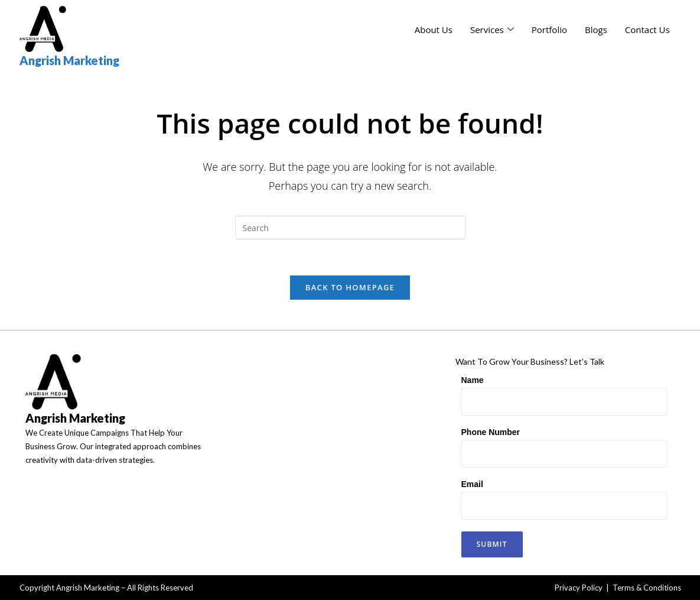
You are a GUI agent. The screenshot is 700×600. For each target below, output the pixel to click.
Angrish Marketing (69, 60)
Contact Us (647, 30)
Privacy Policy (579, 588)
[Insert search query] (350, 228)
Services (492, 30)
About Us (434, 30)
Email (472, 484)
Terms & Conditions (647, 588)
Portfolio (549, 30)
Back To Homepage (350, 287)
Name (473, 380)
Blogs (596, 30)
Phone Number (491, 432)
